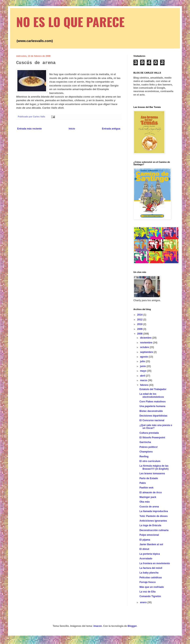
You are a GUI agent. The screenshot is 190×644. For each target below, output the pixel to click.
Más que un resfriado (152, 587)
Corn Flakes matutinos (153, 402)
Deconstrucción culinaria (154, 530)
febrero (145, 385)
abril (143, 376)
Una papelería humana (152, 406)
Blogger (132, 626)
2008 (140, 334)
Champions (146, 452)
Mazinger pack (148, 497)
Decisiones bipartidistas (153, 416)
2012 (140, 320)
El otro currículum (150, 461)
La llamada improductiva (154, 511)
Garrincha (145, 442)
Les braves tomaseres (152, 474)
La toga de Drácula (150, 525)
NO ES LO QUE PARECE (70, 22)
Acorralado (146, 559)
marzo (144, 380)
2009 (140, 329)
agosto (144, 357)
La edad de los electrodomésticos (152, 395)
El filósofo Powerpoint (152, 438)
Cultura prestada (149, 433)
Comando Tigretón (150, 596)
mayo (144, 371)
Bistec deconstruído (151, 411)
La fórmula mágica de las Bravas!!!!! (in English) (154, 467)
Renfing (144, 457)
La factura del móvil (151, 568)
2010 (140, 324)
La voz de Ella (147, 592)
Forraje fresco (148, 582)
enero (144, 602)
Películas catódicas (151, 578)
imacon (98, 626)
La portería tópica (150, 554)
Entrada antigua (111, 129)
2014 (140, 315)
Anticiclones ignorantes (153, 521)
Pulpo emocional (149, 535)
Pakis (143, 483)
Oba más (145, 502)
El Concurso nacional (152, 420)
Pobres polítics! (149, 447)
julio (143, 361)
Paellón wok (146, 488)
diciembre (146, 338)
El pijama (145, 540)
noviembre (147, 343)
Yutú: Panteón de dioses (154, 516)
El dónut (144, 549)
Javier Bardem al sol (151, 544)
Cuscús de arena (149, 507)
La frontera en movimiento (155, 563)
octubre (145, 347)
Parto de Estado (149, 478)
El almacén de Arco (151, 492)
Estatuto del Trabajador (153, 389)
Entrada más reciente (29, 129)
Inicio (72, 129)
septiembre (147, 352)
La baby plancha (149, 573)
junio (143, 366)
